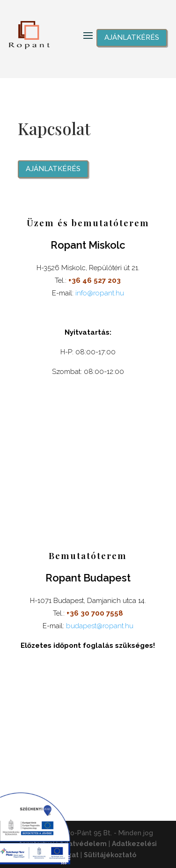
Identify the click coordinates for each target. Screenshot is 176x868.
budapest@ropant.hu (100, 626)
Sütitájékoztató (110, 855)
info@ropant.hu (100, 293)
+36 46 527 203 (95, 280)
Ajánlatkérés (132, 37)
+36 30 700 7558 (95, 613)
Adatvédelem (83, 844)
